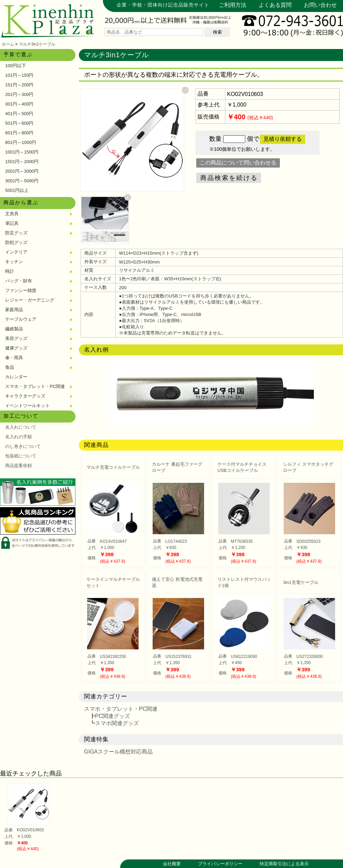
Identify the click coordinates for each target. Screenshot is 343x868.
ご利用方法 (233, 5)
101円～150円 (19, 75)
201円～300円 (19, 94)
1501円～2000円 (22, 162)
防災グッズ (16, 233)
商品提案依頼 (19, 466)
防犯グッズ (16, 242)
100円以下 (16, 66)
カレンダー (16, 377)
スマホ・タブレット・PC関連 (35, 386)
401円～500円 (19, 114)
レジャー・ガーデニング (30, 300)
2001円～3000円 (22, 171)
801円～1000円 (21, 142)
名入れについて (21, 427)
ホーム (8, 44)
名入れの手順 (19, 437)
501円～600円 (19, 123)
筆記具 (12, 223)
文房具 (12, 214)
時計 (10, 271)
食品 (10, 367)
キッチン (14, 262)
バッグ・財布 (19, 281)
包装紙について (21, 456)
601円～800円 (19, 133)
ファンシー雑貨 (21, 290)
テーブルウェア (21, 319)
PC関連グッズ (113, 716)
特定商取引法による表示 (284, 864)
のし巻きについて (23, 446)
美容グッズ (16, 338)
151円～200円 (19, 85)
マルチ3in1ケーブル (37, 44)
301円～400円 (19, 104)
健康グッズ (16, 348)
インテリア (16, 252)
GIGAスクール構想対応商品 (118, 752)
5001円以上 (17, 190)
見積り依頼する (283, 139)
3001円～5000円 (22, 181)
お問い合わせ (320, 5)
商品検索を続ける (229, 178)
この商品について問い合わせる (238, 163)
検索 (217, 32)
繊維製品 (14, 329)
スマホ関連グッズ (117, 723)
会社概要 (172, 864)
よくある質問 (275, 5)
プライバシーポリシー (220, 864)
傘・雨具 (14, 358)
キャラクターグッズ (25, 396)
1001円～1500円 (22, 152)
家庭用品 (14, 310)
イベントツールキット (27, 406)
